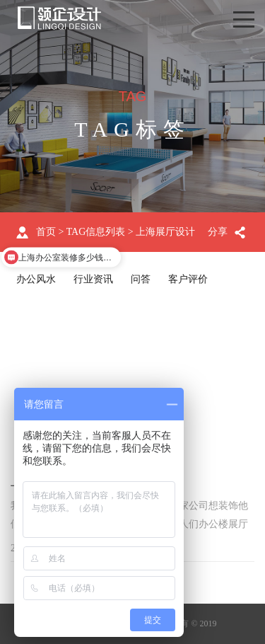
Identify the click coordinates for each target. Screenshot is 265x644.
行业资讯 (93, 279)
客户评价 (188, 279)
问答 (141, 279)
